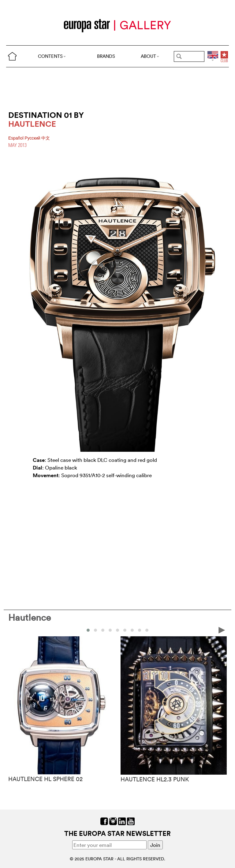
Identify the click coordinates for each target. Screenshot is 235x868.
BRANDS (106, 56)
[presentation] (222, 630)
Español (17, 138)
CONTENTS (52, 56)
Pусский (33, 138)
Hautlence (30, 617)
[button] (88, 630)
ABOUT (150, 56)
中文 (46, 138)
